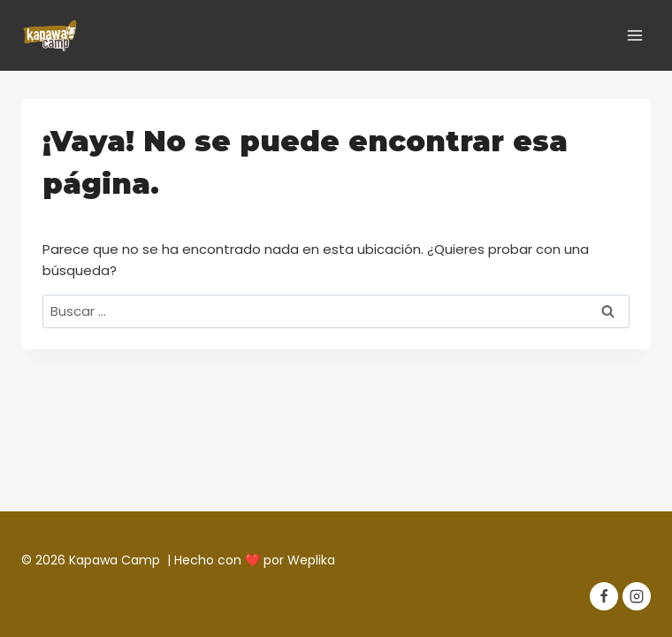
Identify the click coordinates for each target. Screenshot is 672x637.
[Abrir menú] (634, 35)
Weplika (311, 560)
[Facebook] (604, 596)
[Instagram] (637, 596)
